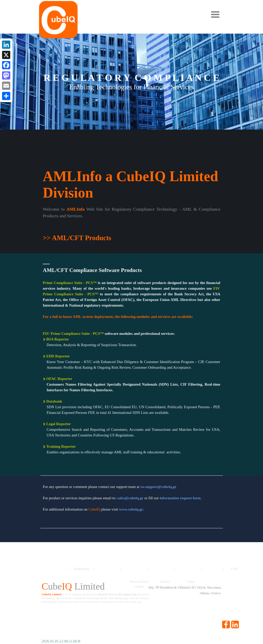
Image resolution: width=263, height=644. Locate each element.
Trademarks (81, 569)
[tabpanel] (132, 225)
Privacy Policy (191, 586)
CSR (234, 569)
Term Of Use (165, 587)
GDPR (139, 587)
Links (191, 582)
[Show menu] (215, 14)
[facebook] (226, 625)
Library (165, 582)
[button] (158, 487)
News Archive (139, 582)
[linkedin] (235, 625)
